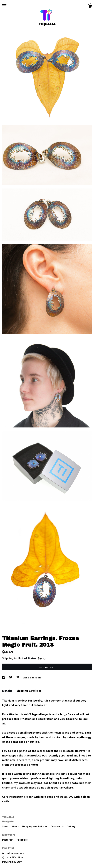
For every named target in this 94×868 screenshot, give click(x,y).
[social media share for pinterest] (18, 677)
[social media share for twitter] (11, 677)
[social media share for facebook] (4, 677)
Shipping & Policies (29, 691)
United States (27, 658)
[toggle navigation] (4, 4)
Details (8, 691)
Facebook (22, 840)
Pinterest (8, 840)
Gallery (71, 826)
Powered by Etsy (12, 862)
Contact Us (57, 826)
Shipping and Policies (35, 826)
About (15, 826)
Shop (5, 826)
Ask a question (32, 677)
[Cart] (90, 6)
